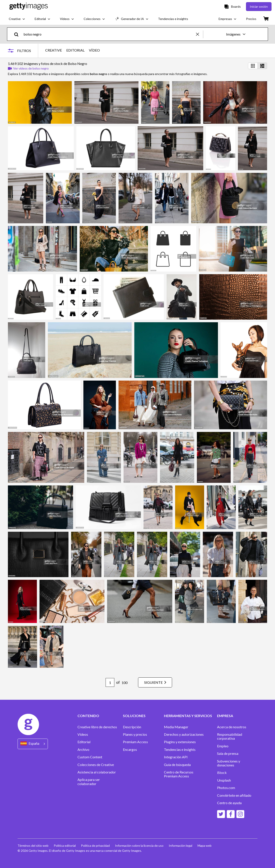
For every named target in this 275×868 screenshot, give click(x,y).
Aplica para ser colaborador (89, 782)
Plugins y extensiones (180, 742)
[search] (18, 34)
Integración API (176, 757)
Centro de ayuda (229, 803)
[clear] (200, 34)
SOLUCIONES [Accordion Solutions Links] (134, 716)
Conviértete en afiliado (234, 795)
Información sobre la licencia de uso (139, 846)
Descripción (132, 727)
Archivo (83, 750)
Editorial (84, 742)
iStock (222, 773)
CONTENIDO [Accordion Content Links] (88, 716)
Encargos (130, 750)
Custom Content (90, 757)
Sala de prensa (228, 753)
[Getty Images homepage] (29, 6)
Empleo (223, 746)
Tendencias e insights (180, 750)
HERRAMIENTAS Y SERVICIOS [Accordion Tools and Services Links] (188, 716)
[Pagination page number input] (110, 682)
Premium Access (135, 742)
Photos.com (226, 788)
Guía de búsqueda (177, 765)
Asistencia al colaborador (97, 772)
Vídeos (83, 734)
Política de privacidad (95, 846)
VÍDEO (94, 50)
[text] (109, 34)
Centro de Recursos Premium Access (179, 774)
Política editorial (65, 846)
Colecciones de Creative (96, 765)
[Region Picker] (33, 744)
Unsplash (224, 780)
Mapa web (205, 846)
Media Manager (176, 727)
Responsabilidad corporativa (230, 736)
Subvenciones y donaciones (229, 763)
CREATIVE (54, 50)
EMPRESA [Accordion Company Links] (225, 716)
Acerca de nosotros (232, 727)
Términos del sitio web (33, 846)
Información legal (181, 846)
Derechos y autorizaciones (184, 734)
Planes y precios (135, 734)
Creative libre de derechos (97, 727)
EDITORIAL (75, 50)
